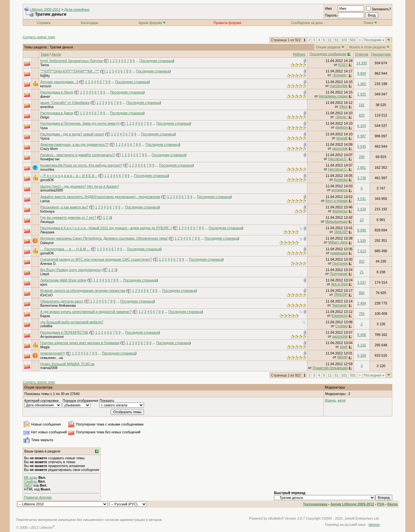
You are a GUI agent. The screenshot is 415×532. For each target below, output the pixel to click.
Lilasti (45, 274)
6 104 (362, 126)
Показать (107, 401)
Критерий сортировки (41, 401)
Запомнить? (379, 9)
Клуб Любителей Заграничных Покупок (71, 61)
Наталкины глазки (333, 96)
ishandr (342, 138)
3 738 (362, 178)
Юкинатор (340, 315)
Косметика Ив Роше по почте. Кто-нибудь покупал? (81, 165)
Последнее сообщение (328, 54)
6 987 (362, 136)
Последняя (374, 40)
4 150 (362, 345)
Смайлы (31, 481)
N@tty (45, 76)
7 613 (362, 251)
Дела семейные (77, 9)
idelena (374, 525)
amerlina (47, 107)
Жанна (330, 400)
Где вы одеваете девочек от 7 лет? (68, 217)
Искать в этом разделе (367, 47)
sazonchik (340, 148)
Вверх (393, 504)
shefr (344, 347)
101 (344, 40)
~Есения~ (340, 75)
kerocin (46, 86)
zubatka (46, 326)
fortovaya (47, 211)
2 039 (362, 209)
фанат (45, 96)
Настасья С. (338, 159)
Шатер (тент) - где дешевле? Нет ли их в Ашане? (80, 186)
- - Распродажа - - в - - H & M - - (65, 249)
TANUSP (341, 232)
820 (362, 115)
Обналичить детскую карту (62, 301)
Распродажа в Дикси (57, 113)
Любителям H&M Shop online (63, 280)
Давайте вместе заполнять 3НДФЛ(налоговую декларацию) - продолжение (100, 197)
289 (362, 157)
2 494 (362, 303)
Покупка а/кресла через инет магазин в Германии (80, 343)
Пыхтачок (340, 263)
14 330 (362, 63)
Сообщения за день (307, 23)
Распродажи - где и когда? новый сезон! (72, 134)
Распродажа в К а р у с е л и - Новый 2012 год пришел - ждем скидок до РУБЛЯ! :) (106, 228)
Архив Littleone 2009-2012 (352, 504)
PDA (381, 504)
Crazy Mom (49, 149)
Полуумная (339, 274)
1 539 (362, 241)
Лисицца (47, 222)
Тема (45, 54)
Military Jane (338, 242)
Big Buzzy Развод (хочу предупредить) (71, 270)
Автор (56, 54)
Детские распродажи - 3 (59, 82)
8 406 (362, 335)
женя (342, 400)
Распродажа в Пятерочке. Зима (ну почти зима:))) (80, 123)
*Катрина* (340, 305)
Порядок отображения (80, 401)
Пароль (331, 15)
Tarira (45, 65)
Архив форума (150, 23)
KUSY (343, 65)
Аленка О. (48, 264)
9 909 (362, 73)
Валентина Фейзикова (58, 305)
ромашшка (339, 253)
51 (337, 40)
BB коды (31, 477)
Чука (44, 128)
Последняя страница (156, 61)
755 (362, 314)
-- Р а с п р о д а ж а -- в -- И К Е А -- (69, 176)
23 (362, 220)
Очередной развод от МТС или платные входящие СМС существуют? (96, 259)
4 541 (362, 199)
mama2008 (49, 368)
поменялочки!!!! (53, 353)
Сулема (341, 326)
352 (362, 261)
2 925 (362, 94)
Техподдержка (315, 504)
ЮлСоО (46, 295)
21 (362, 272)
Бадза (45, 316)
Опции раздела (328, 47)
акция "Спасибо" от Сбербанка (65, 103)
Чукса (45, 138)
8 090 (362, 230)
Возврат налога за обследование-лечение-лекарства (83, 291)
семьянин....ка (52, 358)
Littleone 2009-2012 (45, 9)
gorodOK (47, 180)
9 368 (362, 355)
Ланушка (47, 232)
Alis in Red (339, 284)
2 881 (362, 167)
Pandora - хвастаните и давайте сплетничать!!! (77, 155)
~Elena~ (341, 117)
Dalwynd (47, 243)
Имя (328, 8)
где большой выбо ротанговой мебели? (72, 322)
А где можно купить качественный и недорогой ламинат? (86, 312)
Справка (44, 23)
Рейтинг (299, 54)
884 (362, 293)
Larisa (45, 201)
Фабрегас (340, 211)
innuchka (47, 169)
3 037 (362, 282)
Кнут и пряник (337, 201)
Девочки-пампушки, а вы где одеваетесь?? (74, 144)
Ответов (362, 54)
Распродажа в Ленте (57, 92)
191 (362, 105)
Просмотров (381, 54)
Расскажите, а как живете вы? (64, 207)
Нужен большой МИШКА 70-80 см (67, 364)
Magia (45, 347)
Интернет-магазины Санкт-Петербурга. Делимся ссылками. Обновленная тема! (104, 238)
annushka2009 (52, 190)
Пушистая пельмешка (330, 368)
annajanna (339, 190)
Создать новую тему (39, 37)
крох (44, 284)
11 (330, 40)
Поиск (371, 23)
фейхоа (341, 127)
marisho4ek (339, 86)
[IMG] (28, 485)
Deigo (45, 117)
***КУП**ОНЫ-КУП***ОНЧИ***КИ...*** (70, 71)
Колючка (341, 179)
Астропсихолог (52, 337)
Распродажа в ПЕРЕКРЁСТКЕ (64, 332)
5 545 (362, 146)
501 (353, 40)
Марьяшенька (336, 221)
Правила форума (38, 497)
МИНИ (342, 357)
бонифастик (50, 159)
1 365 (362, 84)
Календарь (90, 23)
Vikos (343, 106)
